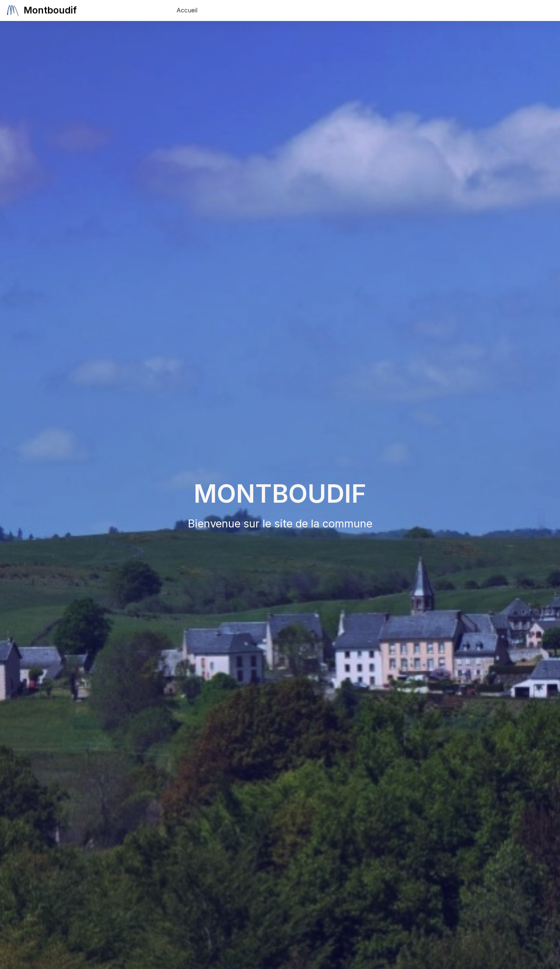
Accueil (187, 10)
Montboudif (54, 10)
